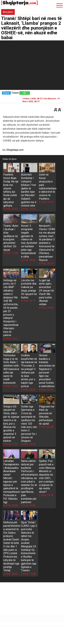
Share (6, 93)
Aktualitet (8, 12)
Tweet (15, 93)
